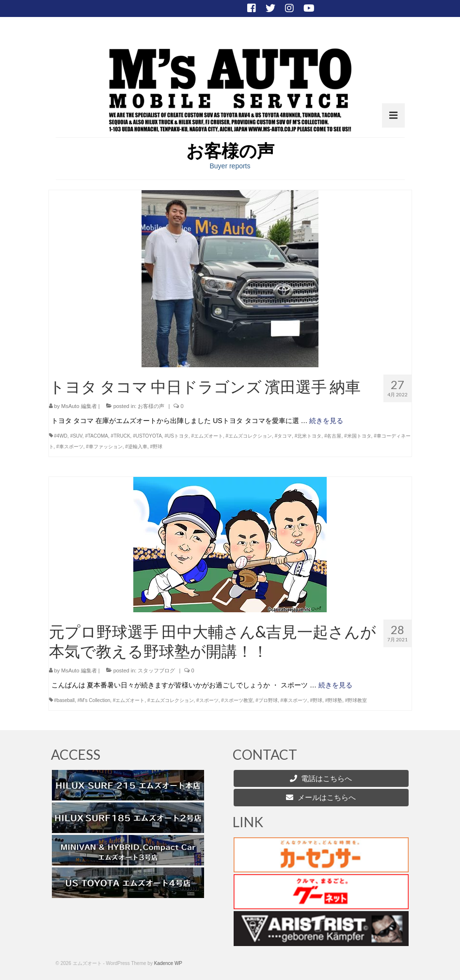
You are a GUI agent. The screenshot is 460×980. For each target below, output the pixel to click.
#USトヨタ (176, 436)
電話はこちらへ (326, 778)
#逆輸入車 (136, 447)
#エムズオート (207, 436)
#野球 (156, 447)
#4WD (61, 436)
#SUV (76, 436)
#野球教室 (356, 700)
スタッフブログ (156, 670)
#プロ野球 (267, 700)
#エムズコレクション (249, 436)
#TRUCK (121, 436)
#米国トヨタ (358, 436)
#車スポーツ (70, 447)
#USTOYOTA (147, 436)
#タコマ (284, 436)
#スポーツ (207, 700)
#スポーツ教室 (237, 700)
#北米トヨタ (308, 436)
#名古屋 (333, 436)
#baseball (64, 700)
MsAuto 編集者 (79, 406)
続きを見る (326, 421)
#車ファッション (104, 447)
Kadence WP (168, 963)
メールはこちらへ (321, 797)
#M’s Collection (94, 700)
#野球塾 (334, 700)
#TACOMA (96, 436)
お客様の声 (151, 406)
